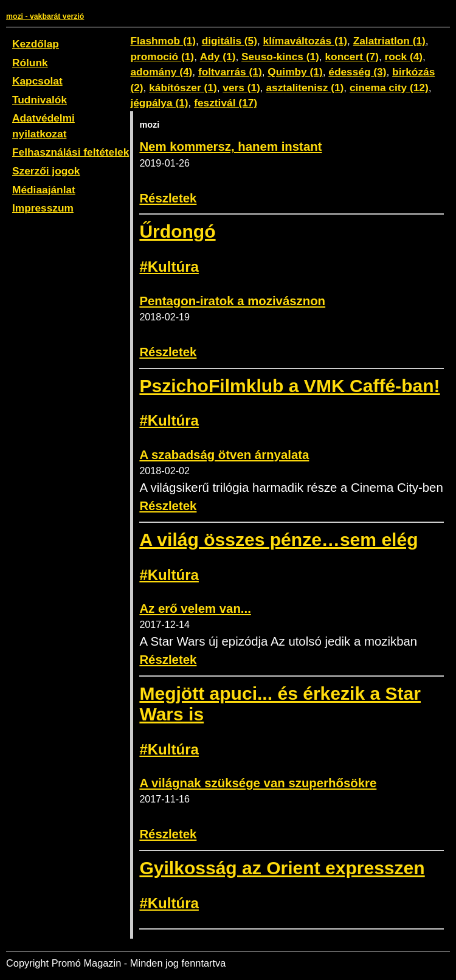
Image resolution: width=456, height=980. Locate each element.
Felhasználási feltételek (71, 152)
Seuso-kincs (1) (280, 57)
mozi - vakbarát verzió (45, 16)
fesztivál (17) (226, 103)
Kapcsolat (37, 81)
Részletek (168, 198)
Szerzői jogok (46, 171)
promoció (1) (162, 57)
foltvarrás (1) (230, 72)
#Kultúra (169, 267)
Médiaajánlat (44, 190)
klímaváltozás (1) (305, 41)
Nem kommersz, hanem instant (230, 147)
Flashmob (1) (163, 41)
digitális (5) (230, 41)
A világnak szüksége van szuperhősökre (258, 783)
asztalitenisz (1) (305, 88)
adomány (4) (161, 72)
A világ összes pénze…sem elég (278, 540)
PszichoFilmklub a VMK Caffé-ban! (289, 386)
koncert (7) (351, 57)
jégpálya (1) (159, 103)
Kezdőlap (36, 44)
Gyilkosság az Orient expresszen (282, 868)
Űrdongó (177, 231)
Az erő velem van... (195, 609)
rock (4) (404, 57)
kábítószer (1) (183, 88)
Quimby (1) (295, 72)
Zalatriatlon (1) (389, 41)
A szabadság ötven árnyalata (224, 455)
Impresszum (43, 208)
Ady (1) (218, 57)
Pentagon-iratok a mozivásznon (232, 301)
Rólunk (30, 63)
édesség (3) (357, 72)
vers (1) (241, 88)
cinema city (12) (389, 88)
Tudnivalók (40, 100)
